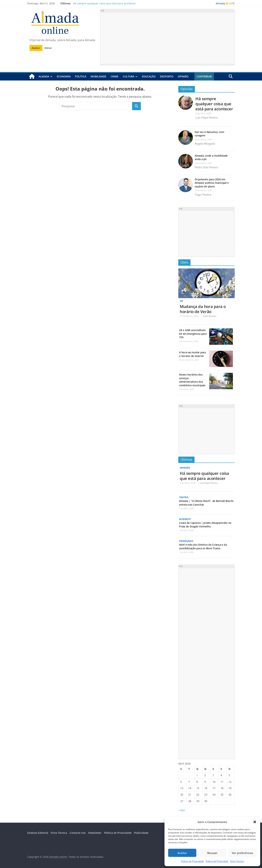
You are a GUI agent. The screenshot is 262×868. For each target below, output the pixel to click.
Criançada (187, 541)
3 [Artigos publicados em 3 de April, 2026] (213, 775)
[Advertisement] (167, 38)
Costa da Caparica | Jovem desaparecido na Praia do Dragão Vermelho (205, 525)
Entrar (48, 48)
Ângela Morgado (205, 144)
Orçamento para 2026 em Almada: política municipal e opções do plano (212, 183)
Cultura (129, 76)
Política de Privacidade (192, 861)
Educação (149, 76)
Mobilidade (98, 76)
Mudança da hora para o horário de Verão (203, 309)
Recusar (212, 853)
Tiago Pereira (203, 194)
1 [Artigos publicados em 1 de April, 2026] (197, 775)
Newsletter (95, 833)
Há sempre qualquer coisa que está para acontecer (104, 3)
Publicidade (141, 833)
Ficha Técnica (237, 861)
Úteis (184, 262)
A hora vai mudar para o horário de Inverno (192, 354)
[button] (255, 822)
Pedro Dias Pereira (206, 167)
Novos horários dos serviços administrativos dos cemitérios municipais (192, 380)
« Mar (182, 810)
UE (181, 301)
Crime (115, 76)
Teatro (184, 497)
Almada (44, 76)
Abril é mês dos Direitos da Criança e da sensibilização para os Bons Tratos (203, 546)
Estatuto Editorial (38, 833)
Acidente (185, 519)
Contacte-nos (78, 833)
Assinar (36, 48)
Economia (64, 76)
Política (81, 76)
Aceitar (182, 853)
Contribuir (204, 76)
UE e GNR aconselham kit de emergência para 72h (193, 334)
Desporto (167, 76)
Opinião (183, 76)
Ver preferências (242, 853)
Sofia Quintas (210, 316)
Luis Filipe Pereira (207, 117)
